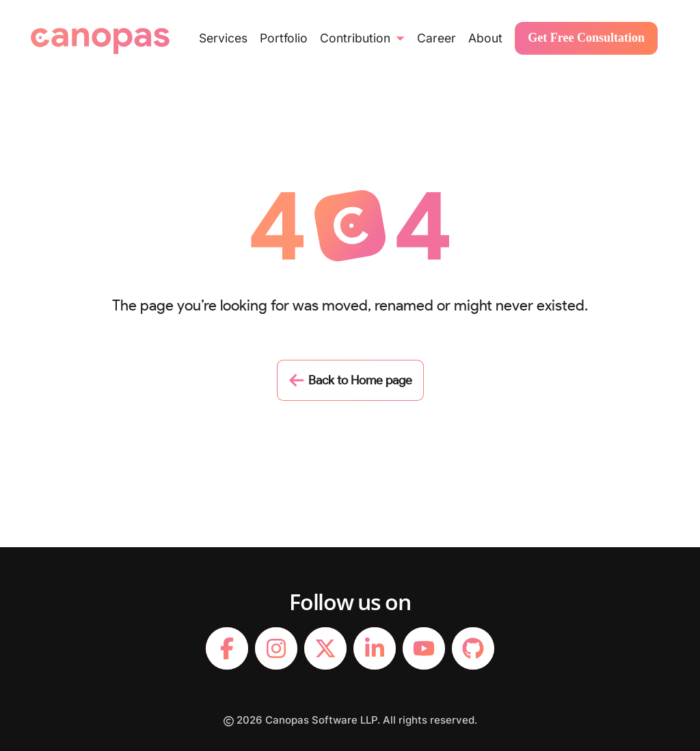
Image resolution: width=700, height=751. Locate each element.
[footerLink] (227, 648)
